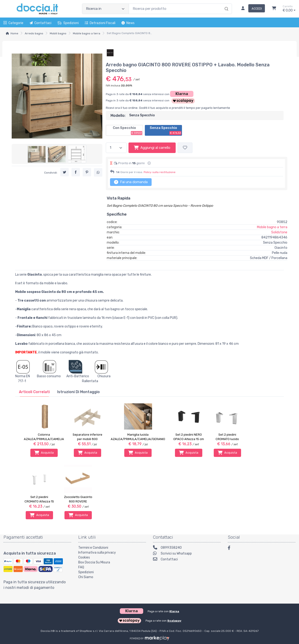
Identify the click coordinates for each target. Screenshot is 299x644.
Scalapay (174, 621)
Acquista (44, 453)
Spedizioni (68, 23)
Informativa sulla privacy (97, 553)
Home (14, 33)
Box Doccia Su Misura (94, 562)
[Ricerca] (226, 4)
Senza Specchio (166, 130)
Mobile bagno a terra (87, 33)
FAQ (81, 567)
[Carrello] (274, 9)
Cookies (84, 557)
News (128, 23)
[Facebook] (231, 549)
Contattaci (40, 23)
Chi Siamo (86, 577)
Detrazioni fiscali (100, 23)
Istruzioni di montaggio (78, 392)
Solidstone (279, 232)
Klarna (182, 94)
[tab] (34, 392)
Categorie (13, 23)
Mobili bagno (58, 33)
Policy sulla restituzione (160, 172)
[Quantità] (116, 148)
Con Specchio (128, 130)
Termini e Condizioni (93, 548)
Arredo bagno (34, 33)
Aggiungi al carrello (152, 148)
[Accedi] (251, 9)
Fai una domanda (131, 182)
